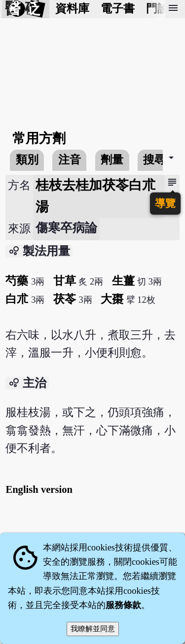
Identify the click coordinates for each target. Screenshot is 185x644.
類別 (27, 160)
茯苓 (65, 299)
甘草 (65, 281)
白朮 (17, 299)
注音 (70, 160)
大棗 (112, 299)
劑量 (112, 160)
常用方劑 (39, 138)
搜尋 (154, 160)
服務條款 (123, 605)
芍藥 (17, 281)
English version (39, 489)
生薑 (123, 281)
